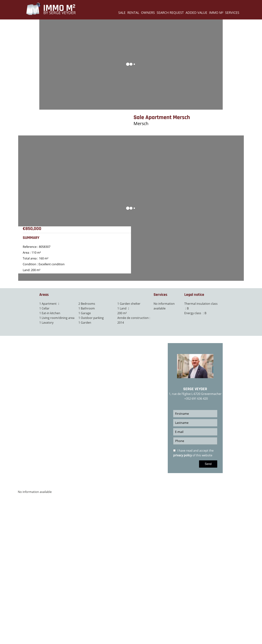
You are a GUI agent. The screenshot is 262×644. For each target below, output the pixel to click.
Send (208, 464)
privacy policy (182, 455)
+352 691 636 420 (196, 399)
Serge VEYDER (195, 389)
